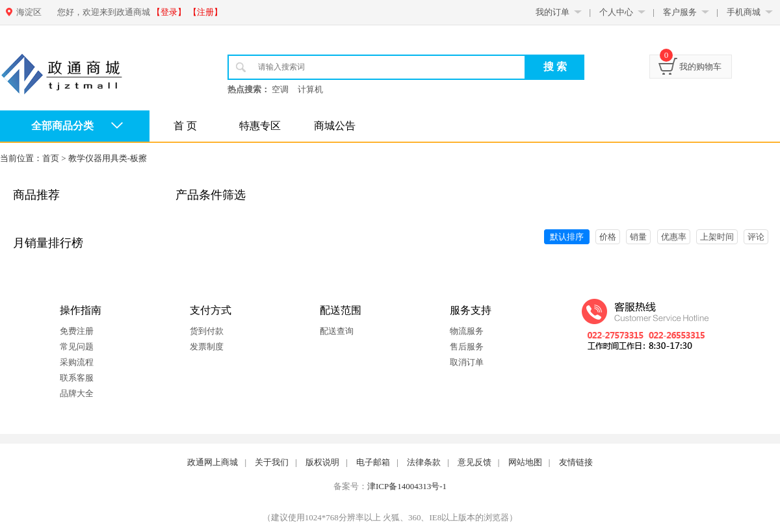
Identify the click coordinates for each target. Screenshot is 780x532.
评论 (756, 237)
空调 (280, 89)
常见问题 (77, 347)
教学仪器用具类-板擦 (108, 158)
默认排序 (567, 237)
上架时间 (717, 237)
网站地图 (525, 462)
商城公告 (335, 126)
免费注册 (77, 331)
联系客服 (77, 378)
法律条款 (424, 462)
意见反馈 (474, 462)
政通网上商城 (213, 462)
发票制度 (207, 347)
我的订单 (552, 12)
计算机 (310, 89)
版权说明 (322, 462)
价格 (608, 237)
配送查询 (337, 331)
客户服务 (680, 12)
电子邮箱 (373, 462)
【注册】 (205, 12)
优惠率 (674, 237)
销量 (638, 237)
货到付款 (207, 331)
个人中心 (616, 12)
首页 (51, 158)
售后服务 (467, 347)
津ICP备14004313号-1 (407, 486)
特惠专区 (260, 126)
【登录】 (169, 12)
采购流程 (77, 362)
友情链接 (576, 462)
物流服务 (467, 331)
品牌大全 (77, 393)
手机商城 (744, 12)
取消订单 (467, 362)
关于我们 (272, 462)
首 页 (185, 126)
